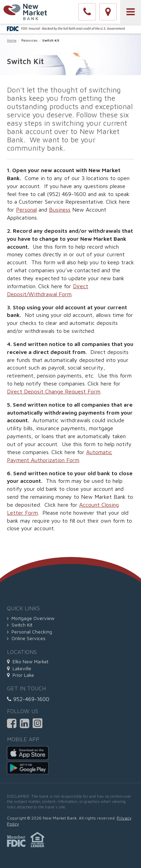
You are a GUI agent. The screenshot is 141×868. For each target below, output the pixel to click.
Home (12, 40)
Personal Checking (30, 632)
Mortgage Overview (31, 618)
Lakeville (19, 668)
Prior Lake (20, 675)
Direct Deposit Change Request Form (54, 391)
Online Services (26, 638)
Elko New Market (28, 662)
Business (60, 210)
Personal (26, 210)
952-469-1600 (28, 699)
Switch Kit (20, 625)
